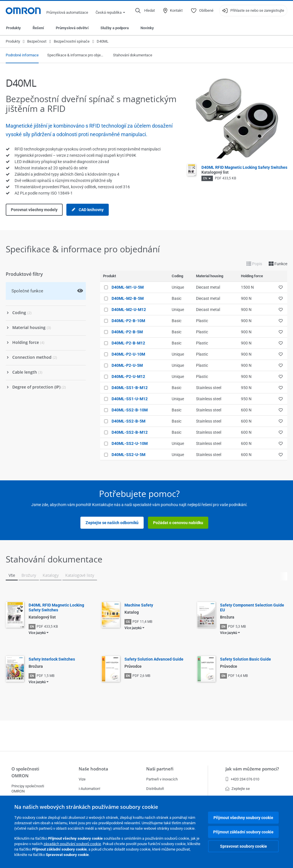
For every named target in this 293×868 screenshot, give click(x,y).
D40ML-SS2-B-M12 (130, 432)
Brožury (29, 575)
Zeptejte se (238, 789)
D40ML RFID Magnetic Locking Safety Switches (56, 608)
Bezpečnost (37, 41)
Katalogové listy (80, 575)
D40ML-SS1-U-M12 (130, 399)
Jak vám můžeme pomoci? (252, 769)
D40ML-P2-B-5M (127, 332)
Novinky (147, 28)
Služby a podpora (115, 28)
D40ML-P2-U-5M (127, 365)
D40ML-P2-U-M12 (128, 376)
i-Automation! (89, 789)
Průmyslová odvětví (72, 28)
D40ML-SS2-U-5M (128, 455)
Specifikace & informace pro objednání (76, 55)
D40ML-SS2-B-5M (128, 421)
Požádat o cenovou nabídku (178, 523)
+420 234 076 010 (242, 779)
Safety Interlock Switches (52, 659)
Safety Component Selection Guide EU (252, 608)
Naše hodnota (93, 769)
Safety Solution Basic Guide (246, 659)
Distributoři (155, 789)
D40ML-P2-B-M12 (128, 343)
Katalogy (51, 575)
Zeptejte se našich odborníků (112, 523)
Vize (82, 779)
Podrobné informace (22, 55)
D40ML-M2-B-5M (128, 298)
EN (205, 178)
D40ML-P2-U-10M (128, 354)
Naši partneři (160, 769)
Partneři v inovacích (162, 779)
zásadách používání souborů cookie (72, 844)
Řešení (38, 28)
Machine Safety (139, 605)
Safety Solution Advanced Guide (154, 659)
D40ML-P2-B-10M (128, 321)
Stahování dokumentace (133, 55)
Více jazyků (37, 633)
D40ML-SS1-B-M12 (130, 388)
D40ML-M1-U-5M (128, 287)
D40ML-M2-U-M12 (129, 310)
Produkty (13, 28)
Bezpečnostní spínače (72, 41)
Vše (12, 575)
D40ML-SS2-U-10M (130, 443)
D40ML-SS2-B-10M (130, 410)
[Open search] (145, 11)
